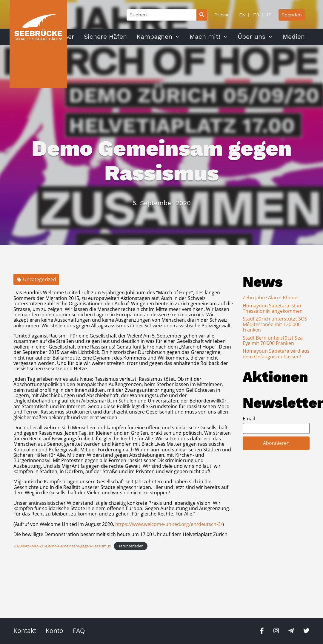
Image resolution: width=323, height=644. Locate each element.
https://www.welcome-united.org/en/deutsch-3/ (169, 524)
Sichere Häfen (105, 37)
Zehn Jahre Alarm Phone (270, 298)
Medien (294, 37)
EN (242, 15)
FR (256, 15)
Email (249, 419)
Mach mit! (205, 37)
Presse (222, 15)
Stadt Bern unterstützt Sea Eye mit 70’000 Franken (273, 340)
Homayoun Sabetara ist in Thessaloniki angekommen (273, 308)
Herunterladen (130, 546)
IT (268, 15)
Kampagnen (154, 37)
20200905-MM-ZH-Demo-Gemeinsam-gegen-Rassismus (62, 546)
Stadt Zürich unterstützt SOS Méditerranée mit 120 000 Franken (275, 324)
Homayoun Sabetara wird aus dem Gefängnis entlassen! (276, 354)
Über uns (252, 37)
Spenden (292, 15)
